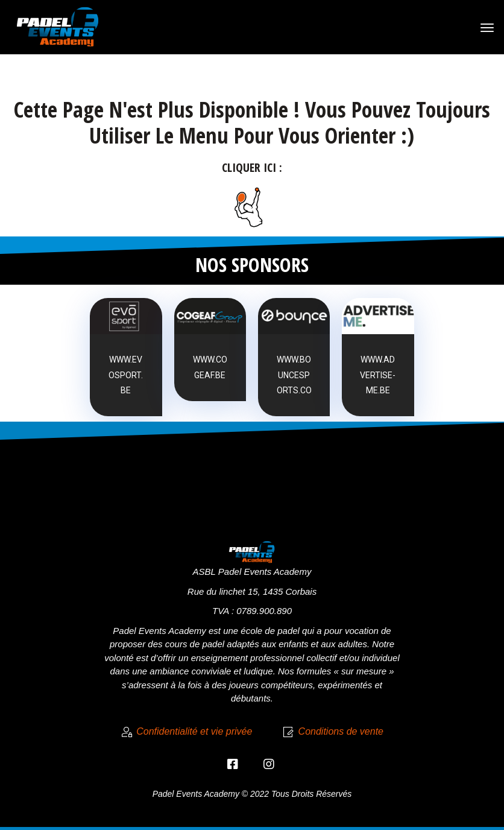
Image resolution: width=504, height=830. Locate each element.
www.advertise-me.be (378, 375)
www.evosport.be (126, 375)
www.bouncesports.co (294, 375)
